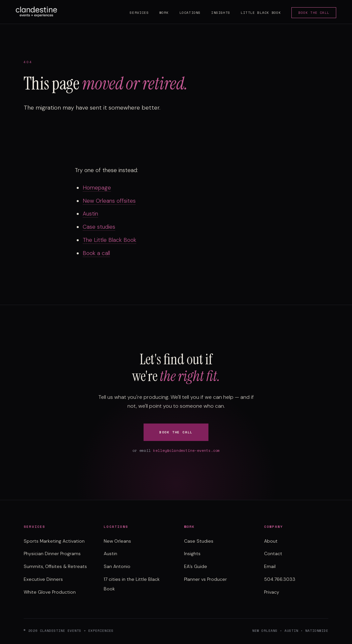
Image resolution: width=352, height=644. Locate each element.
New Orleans (117, 541)
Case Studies (199, 541)
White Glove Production (50, 592)
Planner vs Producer (205, 579)
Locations (190, 13)
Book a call (96, 253)
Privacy (272, 592)
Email (270, 566)
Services (139, 13)
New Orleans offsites (109, 201)
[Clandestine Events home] (36, 12)
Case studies (99, 227)
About (271, 541)
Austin (90, 214)
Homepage (97, 188)
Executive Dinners (43, 579)
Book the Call (314, 13)
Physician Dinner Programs (52, 554)
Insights (221, 13)
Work (164, 13)
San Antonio (117, 566)
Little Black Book (261, 13)
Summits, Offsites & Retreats (55, 566)
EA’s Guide (196, 566)
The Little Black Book (109, 240)
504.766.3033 (280, 579)
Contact (273, 554)
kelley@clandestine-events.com (187, 451)
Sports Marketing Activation (54, 541)
